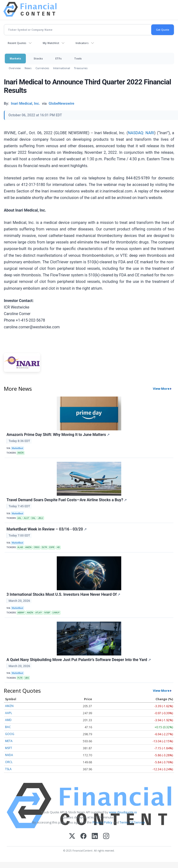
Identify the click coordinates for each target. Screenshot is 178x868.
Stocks (38, 58)
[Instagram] (106, 836)
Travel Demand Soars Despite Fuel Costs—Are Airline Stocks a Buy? (67, 500)
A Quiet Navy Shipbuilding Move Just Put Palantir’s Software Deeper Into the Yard (79, 660)
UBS (27, 678)
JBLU (40, 518)
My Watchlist (51, 43)
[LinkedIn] (95, 836)
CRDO (37, 547)
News (28, 68)
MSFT (9, 748)
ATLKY (39, 613)
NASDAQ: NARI (141, 133)
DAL (34, 518)
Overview (15, 68)
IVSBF (47, 613)
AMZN (21, 453)
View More (161, 389)
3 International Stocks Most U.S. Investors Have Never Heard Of (63, 594)
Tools (78, 58)
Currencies (42, 68)
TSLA (8, 769)
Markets (15, 58)
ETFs (58, 58)
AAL (19, 518)
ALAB (20, 547)
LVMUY (56, 613)
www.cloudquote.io (123, 812)
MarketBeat (17, 448)
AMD (8, 720)
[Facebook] (83, 836)
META (9, 741)
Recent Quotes (17, 43)
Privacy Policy (102, 822)
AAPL (9, 713)
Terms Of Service (132, 822)
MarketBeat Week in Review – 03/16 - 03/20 (47, 529)
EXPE (52, 547)
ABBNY (21, 613)
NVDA (9, 755)
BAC (8, 727)
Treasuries (81, 68)
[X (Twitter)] (72, 836)
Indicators (82, 43)
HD (58, 547)
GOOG (10, 734)
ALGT (27, 518)
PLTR (20, 678)
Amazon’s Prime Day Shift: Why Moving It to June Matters (58, 435)
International (62, 68)
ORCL (9, 762)
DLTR (44, 547)
